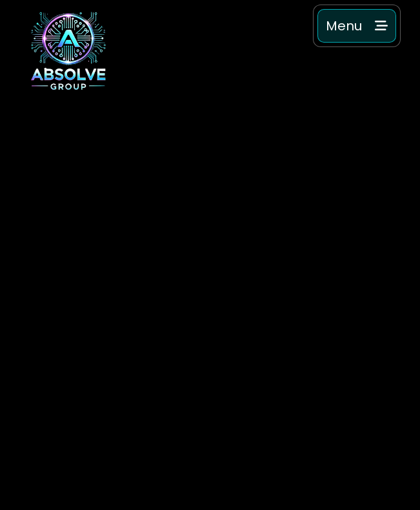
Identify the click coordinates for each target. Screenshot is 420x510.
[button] (357, 26)
